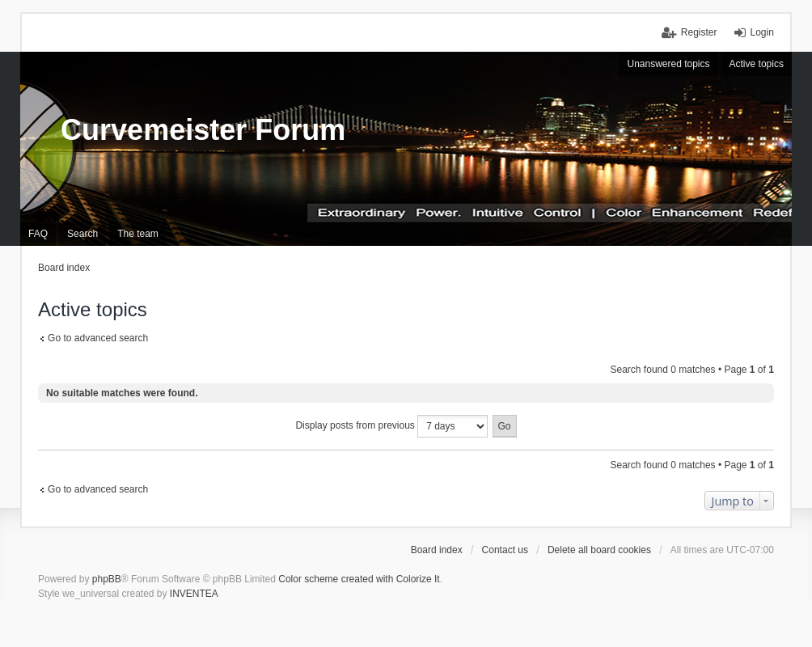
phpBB (107, 579)
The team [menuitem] (138, 234)
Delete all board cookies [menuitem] (599, 550)
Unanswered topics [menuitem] (668, 64)
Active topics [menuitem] (757, 64)
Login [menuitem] (762, 32)
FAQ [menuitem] (38, 234)
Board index (437, 550)
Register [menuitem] (699, 32)
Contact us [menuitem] (505, 550)
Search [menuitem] (82, 234)
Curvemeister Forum (203, 130)
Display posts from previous (391, 426)
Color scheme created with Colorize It (359, 579)
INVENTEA (194, 594)
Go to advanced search (98, 338)
